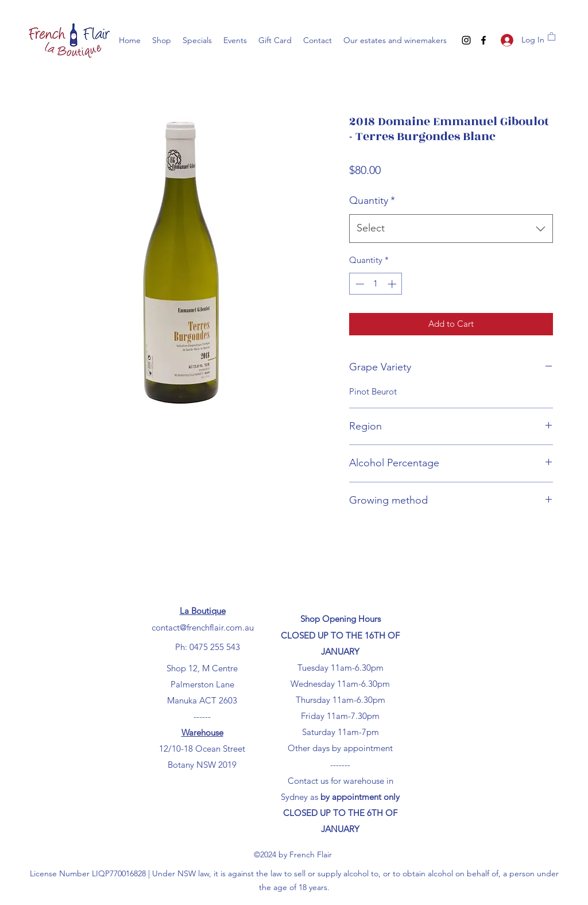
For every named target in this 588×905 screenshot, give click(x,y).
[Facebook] (483, 40)
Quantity (372, 200)
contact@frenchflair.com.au (203, 627)
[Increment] (393, 284)
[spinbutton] (376, 284)
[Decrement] (359, 284)
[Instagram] (466, 40)
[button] (552, 36)
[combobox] (451, 229)
